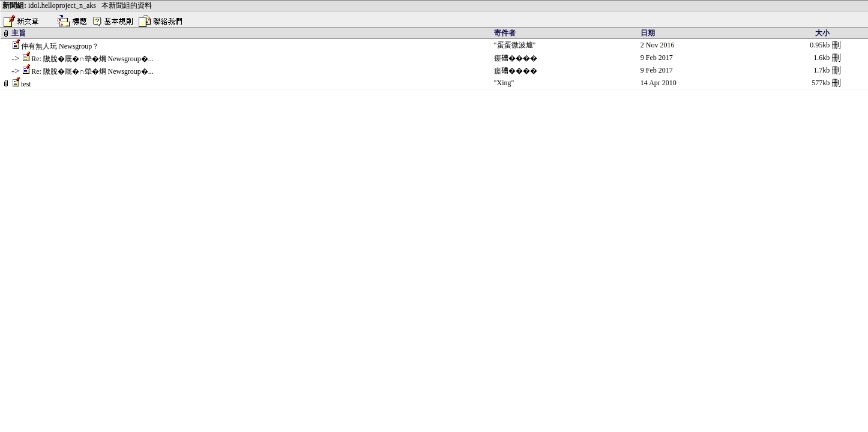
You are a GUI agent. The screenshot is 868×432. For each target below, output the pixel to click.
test (26, 84)
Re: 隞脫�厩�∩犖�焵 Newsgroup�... (92, 59)
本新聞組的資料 (127, 5)
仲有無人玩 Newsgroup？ (60, 46)
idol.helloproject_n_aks (62, 5)
